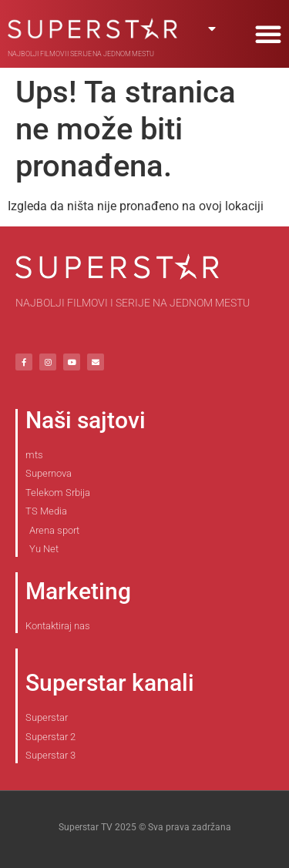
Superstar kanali (110, 683)
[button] (268, 34)
